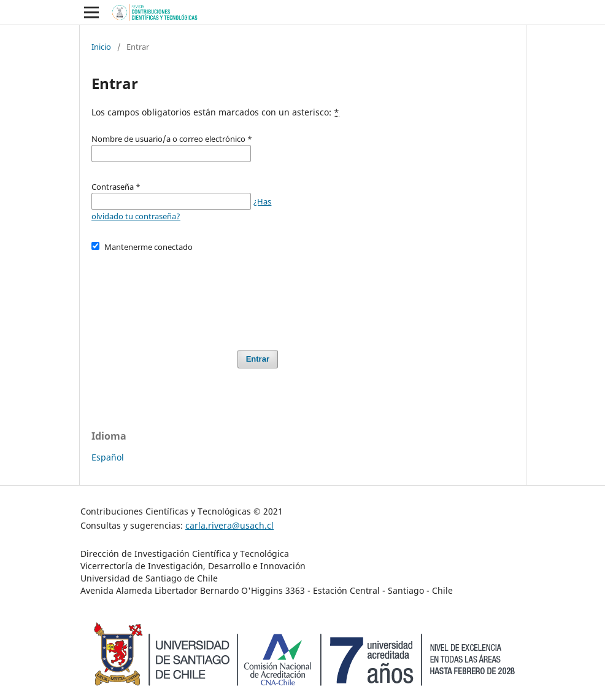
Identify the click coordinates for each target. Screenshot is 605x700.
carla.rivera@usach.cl (229, 525)
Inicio (101, 47)
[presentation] (185, 295)
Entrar (258, 359)
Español (108, 457)
